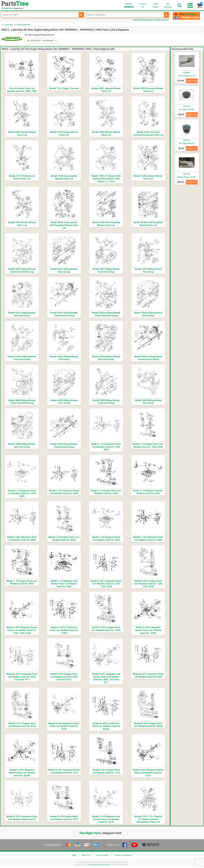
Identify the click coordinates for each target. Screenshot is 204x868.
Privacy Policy (102, 855)
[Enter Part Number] (40, 15)
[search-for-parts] (81, 15)
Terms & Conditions (123, 855)
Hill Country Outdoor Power (99, 865)
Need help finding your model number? (151, 20)
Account (168, 5)
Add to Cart (192, 81)
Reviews (129, 5)
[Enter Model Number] (125, 15)
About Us (86, 855)
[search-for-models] (166, 15)
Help (74, 855)
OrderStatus (155, 5)
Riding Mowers (23, 25)
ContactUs (143, 5)
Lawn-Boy (9, 25)
